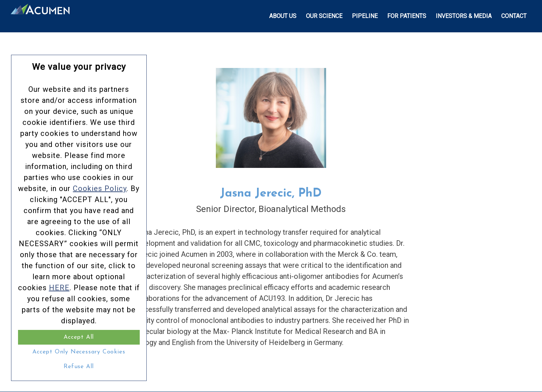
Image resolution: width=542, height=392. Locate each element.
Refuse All (79, 367)
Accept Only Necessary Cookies (79, 352)
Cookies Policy (100, 188)
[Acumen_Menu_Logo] (40, 16)
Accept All (79, 337)
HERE (59, 288)
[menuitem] (283, 16)
